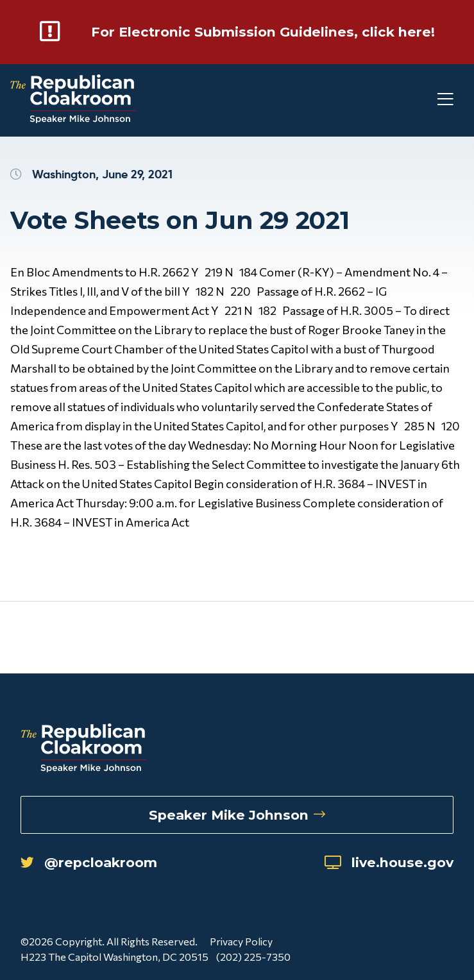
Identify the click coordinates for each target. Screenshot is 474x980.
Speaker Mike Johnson (237, 811)
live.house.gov (377, 863)
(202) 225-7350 (256, 959)
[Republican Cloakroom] (73, 117)
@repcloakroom (103, 863)
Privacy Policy (241, 943)
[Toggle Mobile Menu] (423, 117)
